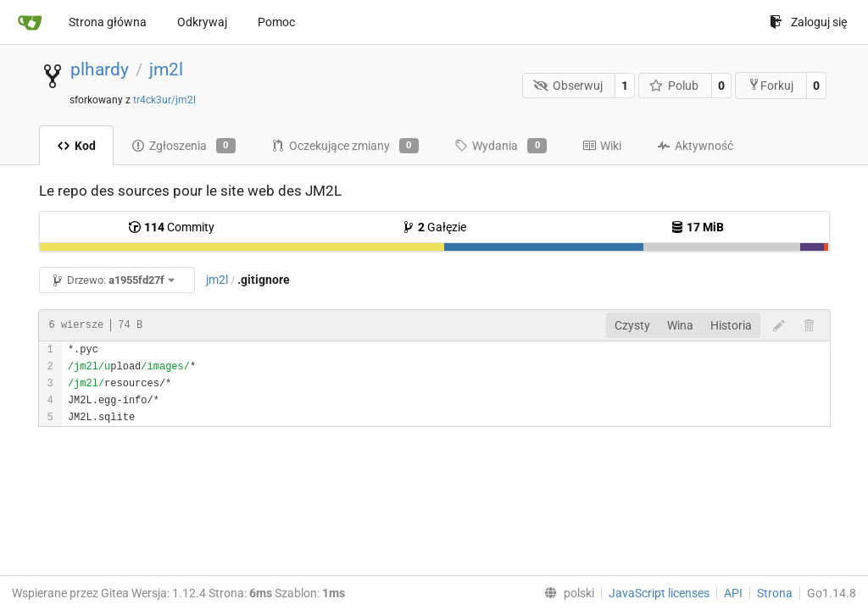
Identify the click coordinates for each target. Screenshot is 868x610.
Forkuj (771, 85)
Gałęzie (434, 227)
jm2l (166, 69)
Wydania (501, 146)
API (733, 593)
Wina (680, 325)
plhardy (100, 69)
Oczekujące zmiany (345, 146)
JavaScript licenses (659, 593)
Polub (674, 86)
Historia (731, 325)
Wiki (602, 146)
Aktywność (695, 146)
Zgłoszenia (184, 146)
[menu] (566, 593)
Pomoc (276, 22)
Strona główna (108, 22)
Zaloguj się (808, 22)
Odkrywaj (202, 22)
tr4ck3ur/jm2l (164, 100)
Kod (76, 146)
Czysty (632, 325)
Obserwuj (568, 86)
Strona (775, 593)
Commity (171, 227)
